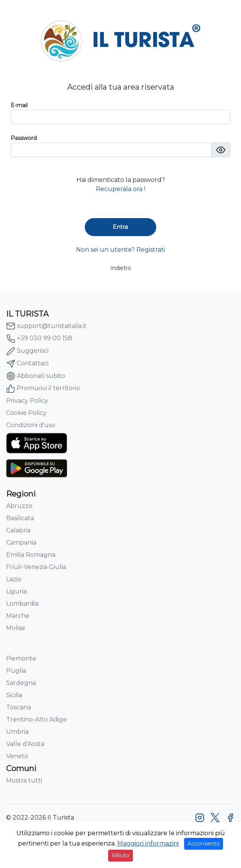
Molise (16, 628)
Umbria (17, 732)
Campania (21, 542)
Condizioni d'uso (31, 425)
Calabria (18, 530)
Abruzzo (19, 506)
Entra (120, 227)
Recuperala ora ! (121, 189)
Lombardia (22, 604)
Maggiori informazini (148, 843)
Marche (18, 616)
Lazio (14, 579)
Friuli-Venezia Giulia (36, 567)
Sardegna (21, 683)
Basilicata (20, 518)
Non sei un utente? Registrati (121, 250)
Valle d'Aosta (25, 744)
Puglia (16, 671)
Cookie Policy (26, 413)
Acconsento (204, 844)
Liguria (16, 591)
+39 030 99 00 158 (39, 339)
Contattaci (27, 364)
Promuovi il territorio (43, 389)
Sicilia (14, 695)
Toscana (19, 707)
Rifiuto (121, 855)
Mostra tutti (24, 780)
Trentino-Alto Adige (36, 719)
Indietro (121, 268)
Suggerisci (27, 351)
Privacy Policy (27, 401)
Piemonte (21, 658)
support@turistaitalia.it (46, 326)
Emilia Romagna (31, 555)
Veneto (17, 756)
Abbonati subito (36, 376)
